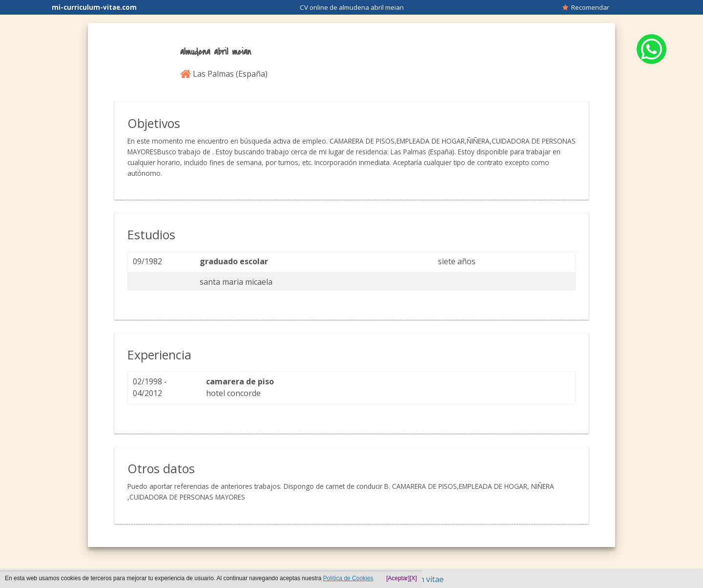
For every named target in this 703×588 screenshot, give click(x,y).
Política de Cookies (348, 578)
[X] (413, 578)
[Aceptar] (398, 578)
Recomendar (586, 7)
